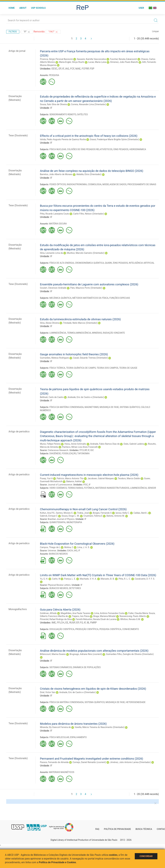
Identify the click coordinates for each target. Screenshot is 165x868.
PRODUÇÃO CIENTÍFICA (87, 629)
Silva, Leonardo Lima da (51, 253)
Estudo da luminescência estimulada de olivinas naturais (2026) (80, 319)
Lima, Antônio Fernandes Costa (109, 613)
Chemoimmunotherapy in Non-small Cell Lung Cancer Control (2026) (83, 509)
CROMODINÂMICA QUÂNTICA (89, 263)
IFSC (86, 485)
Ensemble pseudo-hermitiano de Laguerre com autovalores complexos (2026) (89, 284)
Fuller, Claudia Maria (138, 613)
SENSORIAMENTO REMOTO (63, 114)
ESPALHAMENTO (78, 737)
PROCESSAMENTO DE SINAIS (142, 184)
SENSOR (152, 488)
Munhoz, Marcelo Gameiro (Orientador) (86, 253)
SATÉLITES (82, 114)
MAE (78, 69)
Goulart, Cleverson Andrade (53, 288)
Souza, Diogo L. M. (70, 516)
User (141, 8)
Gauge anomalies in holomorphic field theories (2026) (74, 354)
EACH (70, 551)
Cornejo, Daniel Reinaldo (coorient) (89, 762)
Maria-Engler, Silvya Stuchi (72, 62)
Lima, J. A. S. (83, 547)
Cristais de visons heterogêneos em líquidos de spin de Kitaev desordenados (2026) (93, 689)
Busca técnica (144, 829)
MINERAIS (97, 333)
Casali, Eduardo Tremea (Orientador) (90, 358)
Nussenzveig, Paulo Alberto (133, 616)
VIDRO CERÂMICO (58, 488)
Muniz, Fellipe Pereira (50, 444)
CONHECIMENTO (130, 629)
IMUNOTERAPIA (74, 522)
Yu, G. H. (44, 579)
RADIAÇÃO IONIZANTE (114, 333)
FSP (92, 69)
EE (67, 623)
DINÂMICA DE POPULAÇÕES (87, 667)
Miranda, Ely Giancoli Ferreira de (55, 727)
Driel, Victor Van (48, 692)
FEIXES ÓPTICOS (58, 184)
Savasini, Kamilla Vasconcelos (91, 59)
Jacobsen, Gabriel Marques (101, 478)
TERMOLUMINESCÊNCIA (79, 333)
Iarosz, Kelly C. (123, 513)
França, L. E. (70, 579)
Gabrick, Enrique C (49, 516)
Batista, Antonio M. (116, 516)
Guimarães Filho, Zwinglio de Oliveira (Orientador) (130, 654)
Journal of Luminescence (60, 485)
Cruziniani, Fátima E (93, 516)
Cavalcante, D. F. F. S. (145, 579)
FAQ (97, 829)
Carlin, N (56, 579)
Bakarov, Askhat (74, 481)
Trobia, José (83, 513)
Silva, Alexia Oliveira (50, 323)
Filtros (13, 32)
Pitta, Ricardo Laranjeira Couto (55, 214)
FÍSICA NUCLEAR (58, 149)
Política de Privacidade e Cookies (58, 862)
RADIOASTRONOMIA (77, 184)
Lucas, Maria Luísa (97, 62)
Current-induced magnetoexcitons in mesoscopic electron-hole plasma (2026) (89, 475)
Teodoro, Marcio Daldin (129, 478)
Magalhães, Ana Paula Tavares (76, 613)
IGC (92, 450)
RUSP (72, 623)
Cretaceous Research (58, 450)
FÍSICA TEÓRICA (57, 368)
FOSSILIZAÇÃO (69, 453)
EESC (54, 69)
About (23, 8)
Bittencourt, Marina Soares (53, 654)
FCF (72, 69)
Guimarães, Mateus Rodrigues (55, 358)
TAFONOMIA (83, 453)
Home (12, 8)
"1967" (53, 32)
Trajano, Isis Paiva (81, 616)
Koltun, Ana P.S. (48, 513)
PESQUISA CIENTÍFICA (110, 629)
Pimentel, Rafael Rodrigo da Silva (56, 619)
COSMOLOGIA (95, 184)
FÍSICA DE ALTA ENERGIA (62, 263)
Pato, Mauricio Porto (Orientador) (86, 288)
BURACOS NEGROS (58, 554)
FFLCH (61, 623)
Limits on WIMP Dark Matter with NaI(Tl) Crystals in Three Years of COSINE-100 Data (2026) (98, 575)
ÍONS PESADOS (121, 149)
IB (88, 623)
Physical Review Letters (59, 585)
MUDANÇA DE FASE (109, 407)
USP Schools (38, 8)
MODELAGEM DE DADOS (114, 184)
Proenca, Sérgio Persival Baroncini (56, 59)
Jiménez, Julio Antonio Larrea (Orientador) (130, 762)
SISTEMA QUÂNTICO (130, 407)
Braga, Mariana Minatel (104, 616)
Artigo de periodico (19, 432)
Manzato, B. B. (108, 579)
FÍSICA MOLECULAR (59, 737)
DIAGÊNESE (55, 453)
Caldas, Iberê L (141, 513)
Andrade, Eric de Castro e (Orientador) (86, 397)
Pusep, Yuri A (46, 478)
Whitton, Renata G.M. (130, 619)
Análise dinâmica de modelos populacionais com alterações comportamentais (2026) (94, 651)
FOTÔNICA (89, 488)
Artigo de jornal (17, 51)
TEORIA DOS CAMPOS (107, 368)
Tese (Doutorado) (18, 135)
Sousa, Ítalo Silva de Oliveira (54, 104)
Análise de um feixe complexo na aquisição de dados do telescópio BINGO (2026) (92, 171)
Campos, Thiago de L (50, 547)
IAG (67, 69)
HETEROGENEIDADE (136, 702)
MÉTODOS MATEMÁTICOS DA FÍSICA (90, 298)
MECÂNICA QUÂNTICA (60, 298)
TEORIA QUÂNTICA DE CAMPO (81, 368)
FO (81, 623)
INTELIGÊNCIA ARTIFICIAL (142, 263)
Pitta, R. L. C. (125, 579)
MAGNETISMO (92, 407)
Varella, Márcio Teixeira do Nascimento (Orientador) (100, 727)
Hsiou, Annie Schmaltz (75, 444)
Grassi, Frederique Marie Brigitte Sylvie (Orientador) (115, 139)
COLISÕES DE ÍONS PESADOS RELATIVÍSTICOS (90, 149)
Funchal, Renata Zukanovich (124, 59)
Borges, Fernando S (102, 513)
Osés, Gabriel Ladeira (134, 444)
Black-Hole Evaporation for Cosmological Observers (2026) (77, 544)
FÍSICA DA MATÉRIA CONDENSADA (66, 407)
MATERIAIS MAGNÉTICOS (62, 772)
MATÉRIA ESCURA (58, 224)
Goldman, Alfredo (48, 613)
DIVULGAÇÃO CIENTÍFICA (62, 629)
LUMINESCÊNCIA (58, 333)
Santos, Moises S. (65, 513)
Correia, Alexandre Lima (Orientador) (88, 104)
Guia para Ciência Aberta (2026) (60, 610)
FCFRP (85, 69)
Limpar (155, 31)
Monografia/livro (18, 609)
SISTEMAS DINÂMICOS (61, 667)
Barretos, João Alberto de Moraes (56, 174)
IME (54, 623)
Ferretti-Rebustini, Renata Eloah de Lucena (96, 619)
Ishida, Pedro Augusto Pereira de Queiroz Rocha (63, 139)
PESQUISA (54, 75)
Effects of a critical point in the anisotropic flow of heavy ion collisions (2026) (89, 136)
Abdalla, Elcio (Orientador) (89, 174)
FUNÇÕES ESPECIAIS (120, 298)
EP (60, 69)
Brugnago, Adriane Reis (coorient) (86, 654)
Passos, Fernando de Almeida (54, 762)
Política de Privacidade (117, 829)
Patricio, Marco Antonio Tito (70, 478)
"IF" (27, 32)
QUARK (108, 263)
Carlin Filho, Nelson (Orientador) (89, 214)
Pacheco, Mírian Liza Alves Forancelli (80, 447)
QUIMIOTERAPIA (57, 522)
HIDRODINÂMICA (138, 149)
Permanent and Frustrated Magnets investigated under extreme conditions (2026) (92, 759)
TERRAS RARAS (75, 488)
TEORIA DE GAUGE (128, 368)
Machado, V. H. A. (88, 579)
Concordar (146, 856)
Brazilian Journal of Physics (61, 519)
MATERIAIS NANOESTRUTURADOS (112, 488)
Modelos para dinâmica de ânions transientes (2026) (73, 724)
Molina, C (69, 547)
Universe (52, 551)
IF (63, 69)
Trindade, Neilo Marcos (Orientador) (80, 323)
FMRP (93, 623)
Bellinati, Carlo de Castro (52, 397)
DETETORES (75, 588)
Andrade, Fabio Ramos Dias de (105, 444)
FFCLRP (83, 450)
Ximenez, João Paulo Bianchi (124, 62)
